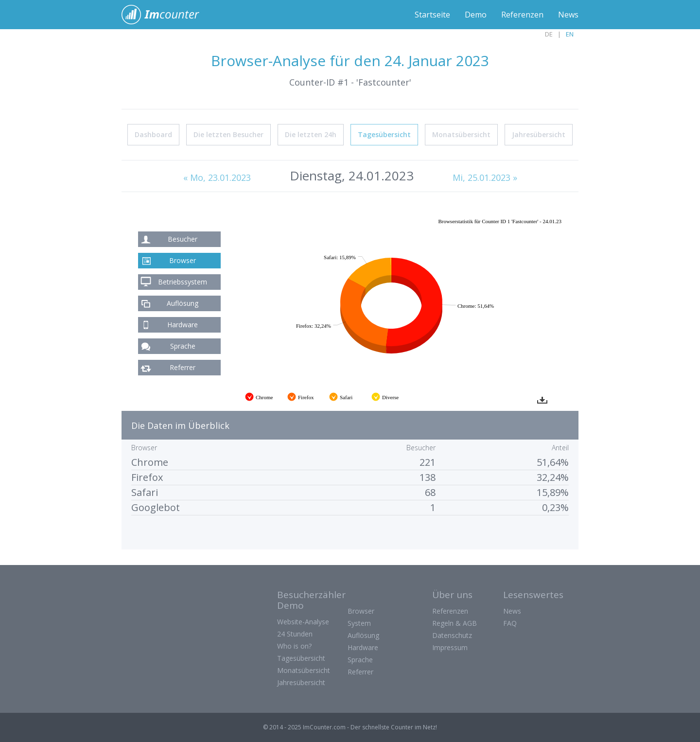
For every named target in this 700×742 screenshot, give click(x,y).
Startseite (432, 15)
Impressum (450, 647)
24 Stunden (295, 634)
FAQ (510, 623)
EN (570, 34)
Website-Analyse (303, 622)
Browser (183, 260)
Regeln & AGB (455, 623)
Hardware (183, 325)
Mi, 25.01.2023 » (485, 177)
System (359, 623)
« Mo (217, 177)
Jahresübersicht (539, 134)
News (568, 15)
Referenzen (522, 15)
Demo (476, 15)
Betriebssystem (183, 282)
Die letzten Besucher (228, 134)
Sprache (183, 346)
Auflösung (183, 303)
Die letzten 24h (311, 134)
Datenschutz (452, 635)
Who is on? (294, 646)
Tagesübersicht (384, 134)
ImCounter (166, 15)
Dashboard (153, 134)
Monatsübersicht (461, 134)
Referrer (183, 367)
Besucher (183, 239)
